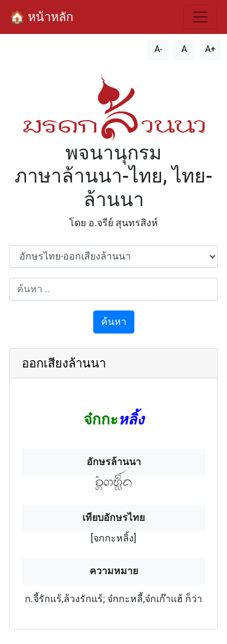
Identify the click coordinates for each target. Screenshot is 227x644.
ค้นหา (114, 322)
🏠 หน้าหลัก (41, 17)
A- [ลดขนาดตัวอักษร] (158, 49)
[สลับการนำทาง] (200, 17)
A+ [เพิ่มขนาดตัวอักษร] (211, 49)
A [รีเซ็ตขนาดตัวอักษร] (184, 49)
